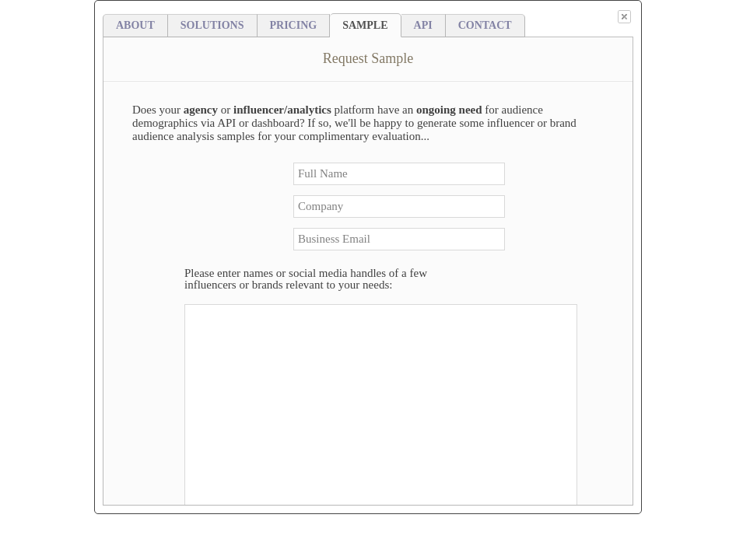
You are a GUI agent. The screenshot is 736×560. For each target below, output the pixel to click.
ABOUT (135, 25)
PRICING (294, 25)
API (423, 25)
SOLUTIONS (212, 25)
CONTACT (485, 25)
